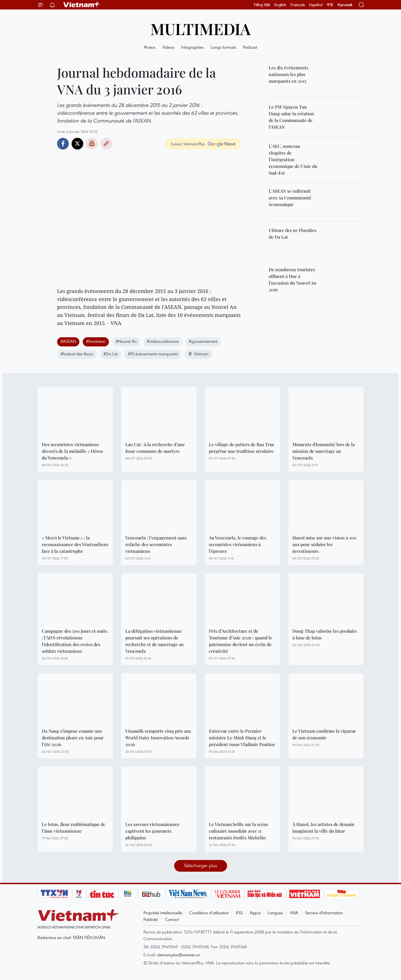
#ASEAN (68, 341)
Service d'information (324, 913)
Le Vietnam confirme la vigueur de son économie (324, 734)
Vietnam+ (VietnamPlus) (82, 5)
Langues (275, 913)
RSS (239, 913)
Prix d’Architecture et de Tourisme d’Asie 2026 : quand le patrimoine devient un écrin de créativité (240, 641)
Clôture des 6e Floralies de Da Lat (293, 234)
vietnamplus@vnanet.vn (178, 955)
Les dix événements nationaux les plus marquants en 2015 (288, 74)
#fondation (96, 341)
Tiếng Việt (262, 5)
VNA (294, 913)
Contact (172, 919)
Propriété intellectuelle (163, 913)
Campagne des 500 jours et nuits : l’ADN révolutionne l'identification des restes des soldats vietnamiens (74, 641)
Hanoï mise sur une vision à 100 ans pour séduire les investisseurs (324, 544)
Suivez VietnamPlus (188, 144)
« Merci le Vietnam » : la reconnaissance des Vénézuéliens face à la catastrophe (75, 544)
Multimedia (200, 29)
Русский (345, 5)
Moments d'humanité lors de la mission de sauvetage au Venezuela (324, 451)
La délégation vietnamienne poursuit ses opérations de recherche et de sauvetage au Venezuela (154, 641)
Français (298, 5)
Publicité (151, 919)
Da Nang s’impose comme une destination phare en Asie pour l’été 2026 (73, 738)
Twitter (77, 144)
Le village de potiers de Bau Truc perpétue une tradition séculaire (242, 448)
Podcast (250, 47)
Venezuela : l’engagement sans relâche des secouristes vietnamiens (156, 544)
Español (316, 5)
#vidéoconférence (163, 341)
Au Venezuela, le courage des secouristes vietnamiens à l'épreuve (238, 544)
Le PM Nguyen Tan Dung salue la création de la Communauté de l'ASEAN (291, 117)
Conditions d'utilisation (209, 913)
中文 (330, 5)
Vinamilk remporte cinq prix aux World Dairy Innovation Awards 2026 (158, 738)
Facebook (63, 144)
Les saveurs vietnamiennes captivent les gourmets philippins (152, 831)
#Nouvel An (126, 341)
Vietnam (198, 354)
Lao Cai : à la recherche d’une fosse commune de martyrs (155, 448)
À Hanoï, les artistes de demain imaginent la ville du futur (323, 828)
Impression (92, 144)
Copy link (106, 144)
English (280, 5)
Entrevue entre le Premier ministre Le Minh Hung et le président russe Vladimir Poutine (242, 738)
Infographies (193, 47)
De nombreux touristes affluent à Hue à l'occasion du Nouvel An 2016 (293, 279)
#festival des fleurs (77, 354)
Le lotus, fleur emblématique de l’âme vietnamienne (74, 828)
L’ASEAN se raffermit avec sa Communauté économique (290, 198)
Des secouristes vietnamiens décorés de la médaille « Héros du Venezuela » (72, 451)
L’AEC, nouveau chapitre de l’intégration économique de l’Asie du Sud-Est (293, 159)
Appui (255, 913)
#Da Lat (111, 354)
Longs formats (223, 47)
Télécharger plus (200, 865)
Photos (150, 47)
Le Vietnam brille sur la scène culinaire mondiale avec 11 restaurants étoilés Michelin (239, 831)
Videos (168, 47)
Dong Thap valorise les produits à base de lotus (325, 634)
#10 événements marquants (153, 354)
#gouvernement (203, 341)
